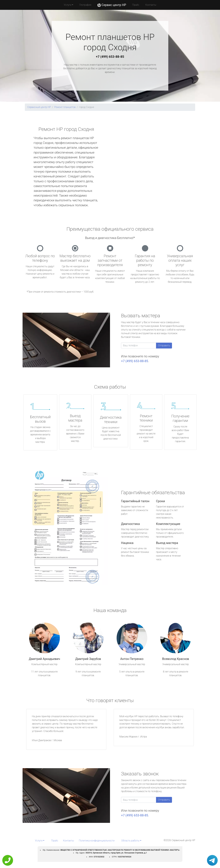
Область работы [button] (130, 841)
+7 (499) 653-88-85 (110, 57)
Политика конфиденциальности (97, 841)
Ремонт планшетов (65, 107)
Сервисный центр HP (39, 107)
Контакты (151, 5)
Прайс (136, 5)
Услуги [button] (68, 5)
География (85, 5)
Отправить (164, 345)
